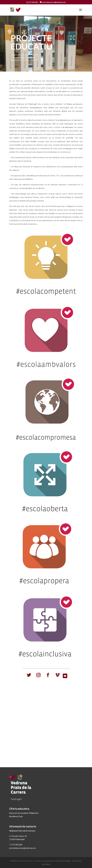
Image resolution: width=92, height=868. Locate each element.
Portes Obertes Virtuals (24, 57)
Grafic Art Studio (63, 861)
